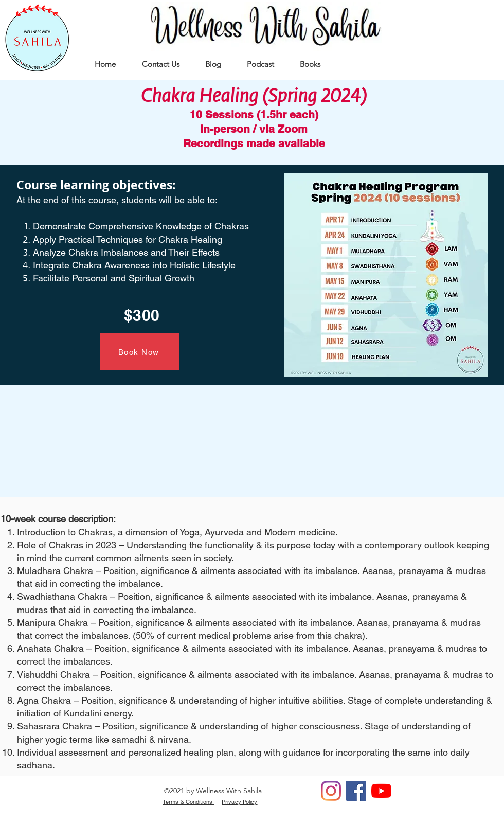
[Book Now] (140, 352)
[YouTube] (381, 791)
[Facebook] (356, 791)
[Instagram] (331, 791)
